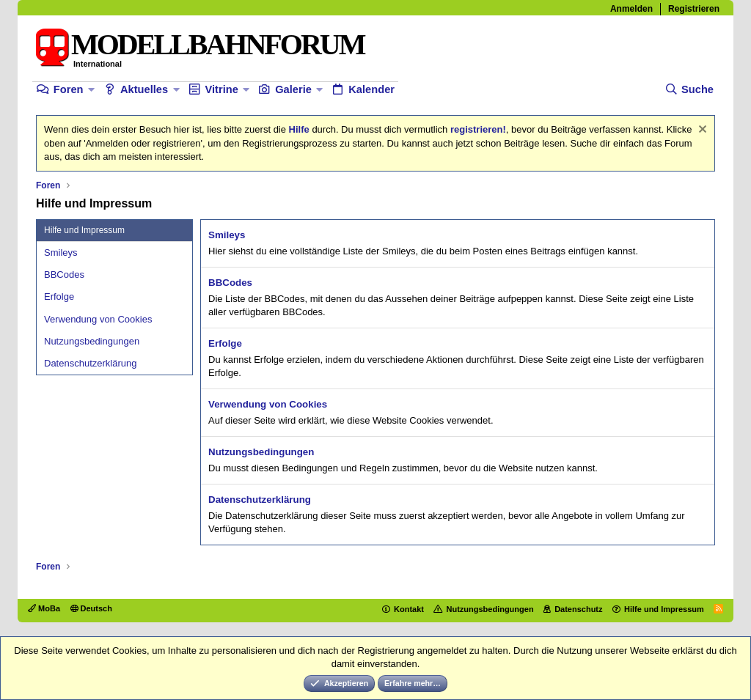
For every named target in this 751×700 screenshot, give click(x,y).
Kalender (371, 89)
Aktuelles (144, 89)
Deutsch (91, 608)
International (98, 64)
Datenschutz (578, 609)
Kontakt (409, 609)
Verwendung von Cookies (98, 319)
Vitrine (221, 89)
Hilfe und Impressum (664, 609)
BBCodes (64, 275)
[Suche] (689, 90)
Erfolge (59, 296)
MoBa (44, 608)
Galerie (293, 89)
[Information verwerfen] (701, 131)
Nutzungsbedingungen (92, 341)
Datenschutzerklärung (90, 363)
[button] (91, 90)
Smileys (61, 253)
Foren (69, 89)
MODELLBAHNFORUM (217, 44)
